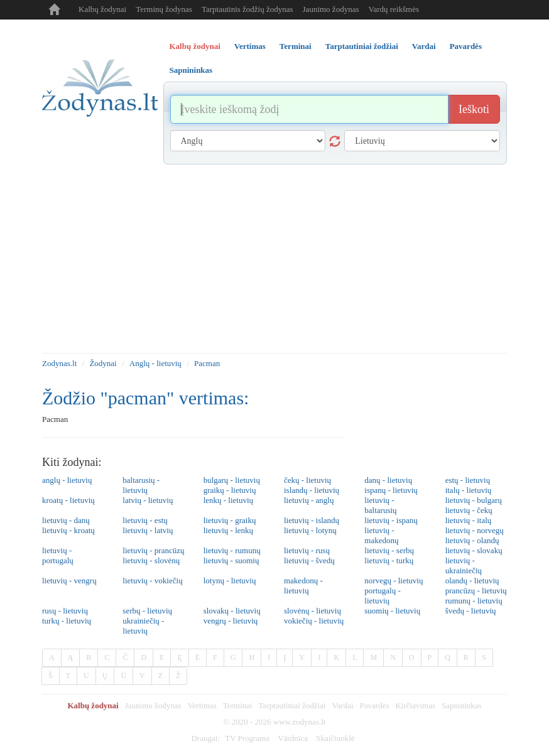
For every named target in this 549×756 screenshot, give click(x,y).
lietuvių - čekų (469, 510)
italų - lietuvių (469, 490)
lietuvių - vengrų (69, 580)
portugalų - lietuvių (382, 596)
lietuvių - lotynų (310, 530)
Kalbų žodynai (102, 9)
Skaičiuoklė (335, 738)
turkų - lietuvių (67, 621)
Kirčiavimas (415, 705)
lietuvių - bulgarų (474, 500)
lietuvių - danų (66, 520)
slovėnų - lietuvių (313, 611)
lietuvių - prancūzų (153, 550)
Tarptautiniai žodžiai (292, 705)
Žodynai (103, 363)
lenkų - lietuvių (228, 500)
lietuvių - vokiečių (152, 580)
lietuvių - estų (145, 520)
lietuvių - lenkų (228, 530)
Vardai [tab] (424, 46)
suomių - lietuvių (392, 611)
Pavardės (375, 705)
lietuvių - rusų (307, 550)
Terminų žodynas (164, 9)
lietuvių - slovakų (474, 550)
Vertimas (202, 705)
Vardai (343, 705)
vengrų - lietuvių (231, 621)
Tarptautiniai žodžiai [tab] (362, 46)
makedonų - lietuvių (303, 586)
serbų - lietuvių (147, 611)
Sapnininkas (462, 705)
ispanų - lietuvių (391, 490)
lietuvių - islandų (312, 520)
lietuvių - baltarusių (380, 505)
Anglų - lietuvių (155, 363)
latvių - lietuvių (148, 500)
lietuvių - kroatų (68, 530)
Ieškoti (474, 109)
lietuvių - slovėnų (151, 560)
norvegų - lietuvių (394, 580)
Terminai (238, 705)
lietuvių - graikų (230, 520)
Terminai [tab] (296, 46)
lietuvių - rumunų (232, 550)
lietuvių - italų (469, 520)
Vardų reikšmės (394, 9)
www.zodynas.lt (300, 722)
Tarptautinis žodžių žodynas (247, 9)
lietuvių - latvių (148, 530)
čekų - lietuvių (307, 480)
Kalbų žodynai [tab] (195, 46)
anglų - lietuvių (67, 480)
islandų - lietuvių (312, 490)
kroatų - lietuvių (68, 500)
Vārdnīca (293, 738)
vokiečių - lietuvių (314, 621)
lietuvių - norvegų (475, 530)
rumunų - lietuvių (474, 601)
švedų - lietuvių (471, 611)
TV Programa (247, 738)
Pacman (207, 363)
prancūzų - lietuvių (476, 591)
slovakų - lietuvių (232, 611)
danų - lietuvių (388, 480)
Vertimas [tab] (250, 46)
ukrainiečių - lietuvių (143, 626)
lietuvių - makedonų (381, 535)
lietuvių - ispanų (391, 520)
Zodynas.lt (59, 363)
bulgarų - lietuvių (232, 480)
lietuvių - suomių (231, 560)
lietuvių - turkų (389, 560)
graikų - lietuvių (230, 490)
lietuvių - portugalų (58, 555)
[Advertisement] (274, 259)
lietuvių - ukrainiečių (464, 565)
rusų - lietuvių (65, 611)
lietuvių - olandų (472, 540)
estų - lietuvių (468, 480)
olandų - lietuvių (472, 580)
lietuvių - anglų (309, 500)
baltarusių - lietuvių (141, 485)
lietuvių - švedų (309, 560)
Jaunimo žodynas (331, 9)
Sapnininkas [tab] (191, 70)
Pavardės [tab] (466, 46)
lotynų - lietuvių (230, 580)
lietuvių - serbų (389, 550)
